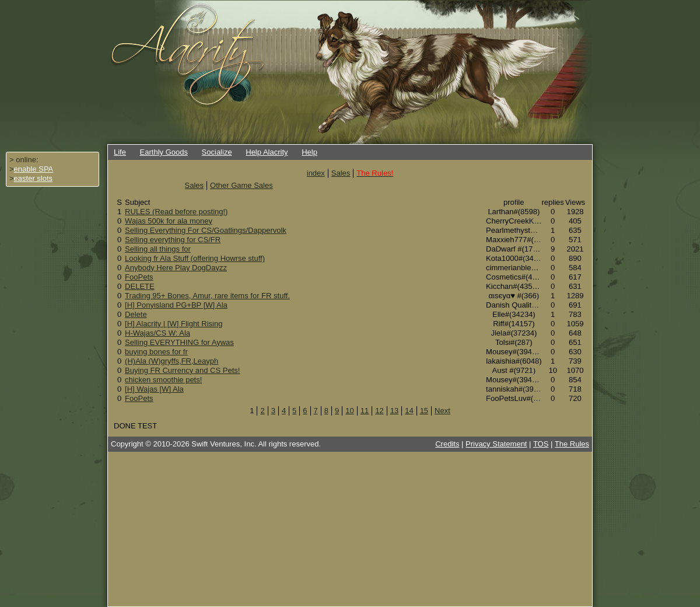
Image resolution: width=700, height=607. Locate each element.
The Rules (572, 444)
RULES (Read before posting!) (176, 212)
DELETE (140, 286)
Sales (341, 173)
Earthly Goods (164, 152)
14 (409, 411)
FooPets (139, 277)
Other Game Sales (242, 185)
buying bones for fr (156, 352)
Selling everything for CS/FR (173, 240)
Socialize (217, 152)
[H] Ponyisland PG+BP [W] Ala (176, 305)
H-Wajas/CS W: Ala (157, 333)
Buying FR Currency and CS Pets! (182, 370)
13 (394, 411)
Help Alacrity (267, 152)
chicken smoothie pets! (163, 380)
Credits (447, 444)
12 (379, 411)
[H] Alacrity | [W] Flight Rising (174, 324)
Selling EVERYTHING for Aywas (179, 342)
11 (365, 411)
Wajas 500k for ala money (169, 221)
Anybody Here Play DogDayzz (176, 268)
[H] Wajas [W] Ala (154, 389)
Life (120, 152)
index (316, 173)
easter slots (33, 178)
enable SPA (34, 169)
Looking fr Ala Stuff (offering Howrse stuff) (195, 258)
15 (424, 411)
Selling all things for (158, 249)
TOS (541, 444)
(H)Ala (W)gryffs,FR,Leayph (171, 361)
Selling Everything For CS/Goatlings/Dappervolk (206, 230)
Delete (136, 314)
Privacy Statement (496, 444)
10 (349, 411)
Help (309, 152)
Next (442, 411)
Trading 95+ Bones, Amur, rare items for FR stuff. (207, 296)
